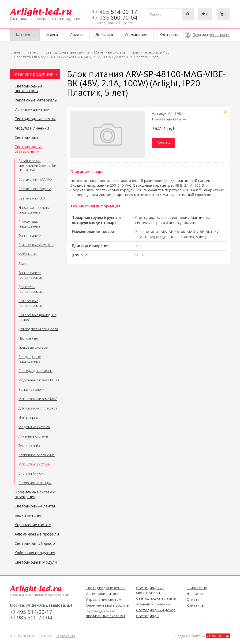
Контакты (169, 35)
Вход (197, 35)
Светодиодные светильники (67, 52)
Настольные (28, 338)
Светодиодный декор (35, 544)
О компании (136, 35)
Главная (16, 52)
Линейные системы (34, 436)
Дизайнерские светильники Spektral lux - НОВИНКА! (39, 165)
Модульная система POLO (39, 380)
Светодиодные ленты (35, 506)
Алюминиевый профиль (107, 605)
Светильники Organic (35, 189)
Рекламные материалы (36, 100)
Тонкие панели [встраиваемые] (31, 275)
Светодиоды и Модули (36, 562)
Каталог (34, 52)
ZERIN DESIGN (218, 636)
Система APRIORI (31, 473)
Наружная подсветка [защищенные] (35, 210)
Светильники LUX (32, 198)
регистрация (219, 35)
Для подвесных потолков (38, 408)
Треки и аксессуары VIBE (150, 52)
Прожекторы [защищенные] (30, 224)
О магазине (197, 588)
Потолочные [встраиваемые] (31, 303)
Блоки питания (28, 516)
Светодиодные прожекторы (28, 89)
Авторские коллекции (35, 483)
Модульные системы (34, 427)
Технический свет (32, 446)
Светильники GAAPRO (35, 179)
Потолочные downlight (36, 245)
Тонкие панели (30, 236)
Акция (23, 263)
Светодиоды (26, 138)
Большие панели (31, 389)
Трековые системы (33, 347)
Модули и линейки (32, 128)
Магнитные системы (110, 52)
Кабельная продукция (35, 553)
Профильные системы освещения (35, 495)
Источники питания (33, 110)
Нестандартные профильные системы (105, 613)
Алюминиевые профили (37, 534)
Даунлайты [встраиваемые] (31, 289)
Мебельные (28, 254)
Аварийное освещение (37, 455)
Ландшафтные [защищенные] (30, 359)
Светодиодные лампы (35, 119)
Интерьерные (29, 418)
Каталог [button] (25, 35)
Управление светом (33, 525)
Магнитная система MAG (38, 399)
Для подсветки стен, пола (38, 329)
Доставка (104, 35)
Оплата (77, 35)
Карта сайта (65, 636)
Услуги (52, 35)
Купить (163, 143)
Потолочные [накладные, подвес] (38, 317)
